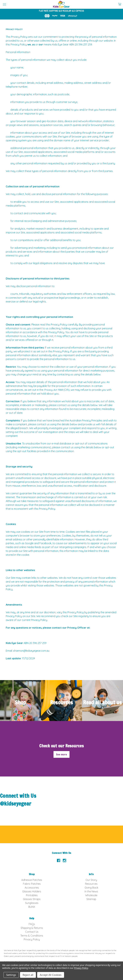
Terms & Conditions (32, 936)
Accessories (32, 888)
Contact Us (32, 932)
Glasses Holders (32, 891)
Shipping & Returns (32, 928)
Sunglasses (32, 903)
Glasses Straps (32, 899)
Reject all (28, 975)
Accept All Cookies (51, 975)
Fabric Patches (32, 884)
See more (61, 754)
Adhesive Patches (32, 880)
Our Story (91, 880)
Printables (32, 895)
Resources (91, 884)
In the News (91, 891)
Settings (11, 975)
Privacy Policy (32, 939)
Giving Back (91, 888)
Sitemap (91, 899)
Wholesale (91, 895)
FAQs (32, 924)
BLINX (32, 907)
